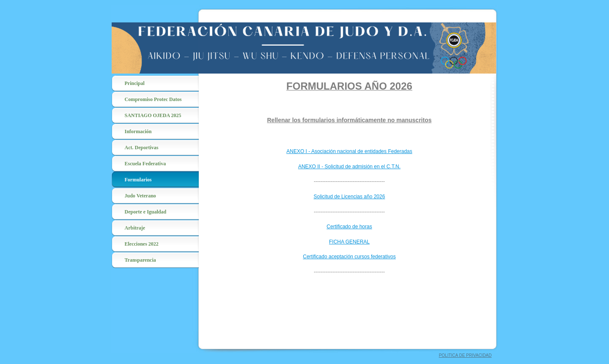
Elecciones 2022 (142, 244)
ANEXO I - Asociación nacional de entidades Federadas (349, 151)
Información (138, 131)
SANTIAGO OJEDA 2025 (153, 115)
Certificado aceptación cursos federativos (349, 257)
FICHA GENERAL (349, 242)
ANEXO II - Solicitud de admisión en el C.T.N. (349, 167)
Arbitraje (135, 228)
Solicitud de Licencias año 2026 (350, 197)
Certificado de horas (349, 227)
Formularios (138, 180)
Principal (135, 83)
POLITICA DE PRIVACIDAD (465, 355)
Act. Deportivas (142, 148)
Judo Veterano (140, 196)
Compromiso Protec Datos (153, 99)
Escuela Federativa (145, 164)
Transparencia (140, 260)
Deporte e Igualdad (146, 212)
